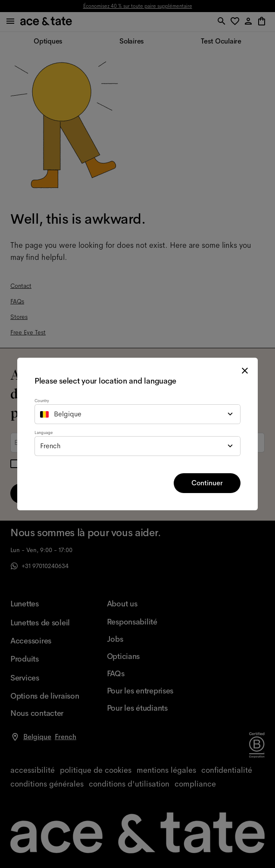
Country (42, 401)
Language (44, 432)
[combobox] (137, 414)
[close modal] (245, 371)
